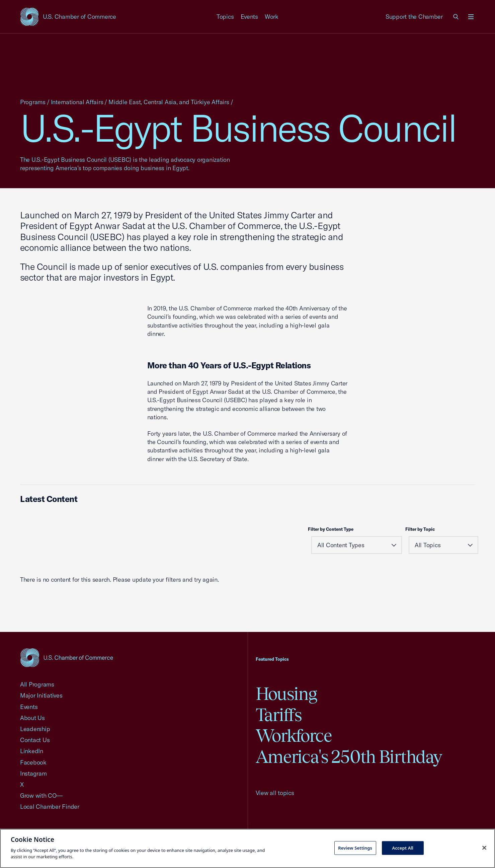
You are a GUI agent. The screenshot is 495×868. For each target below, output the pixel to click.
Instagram (33, 773)
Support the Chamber (414, 17)
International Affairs (77, 102)
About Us (32, 718)
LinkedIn (32, 751)
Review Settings (355, 848)
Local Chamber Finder (50, 807)
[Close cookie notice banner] (484, 848)
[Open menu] (471, 17)
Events (250, 17)
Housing (286, 694)
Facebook (33, 762)
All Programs (37, 684)
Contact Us (35, 740)
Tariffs (279, 715)
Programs (33, 102)
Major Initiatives (41, 695)
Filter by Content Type (331, 529)
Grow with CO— (41, 795)
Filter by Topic (420, 529)
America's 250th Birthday (349, 757)
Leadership (35, 729)
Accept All (403, 848)
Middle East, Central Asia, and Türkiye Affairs (169, 102)
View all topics (275, 793)
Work (272, 17)
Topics (225, 17)
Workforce (294, 736)
